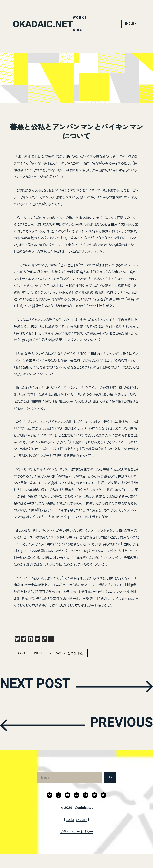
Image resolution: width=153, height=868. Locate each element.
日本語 (70, 833)
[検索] (110, 791)
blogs (22, 666)
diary (38, 666)
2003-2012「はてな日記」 (67, 666)
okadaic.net (46, 11)
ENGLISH (131, 37)
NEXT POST (42, 699)
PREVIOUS (115, 738)
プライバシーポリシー (76, 845)
